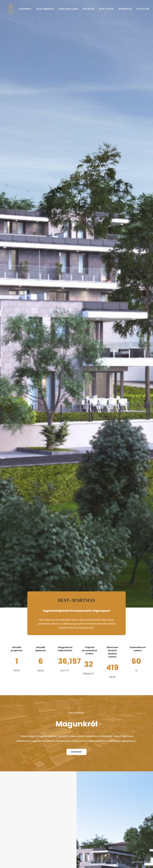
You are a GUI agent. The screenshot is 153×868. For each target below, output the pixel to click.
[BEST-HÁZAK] (9, 13)
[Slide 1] (97, 717)
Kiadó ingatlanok (66, 13)
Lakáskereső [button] (65, 438)
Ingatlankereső (42, 13)
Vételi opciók (103, 13)
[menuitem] (23, 13)
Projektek (86, 13)
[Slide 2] (101, 717)
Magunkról (22, 13)
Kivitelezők (140, 13)
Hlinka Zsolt (139, 863)
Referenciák (122, 13)
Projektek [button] (90, 438)
